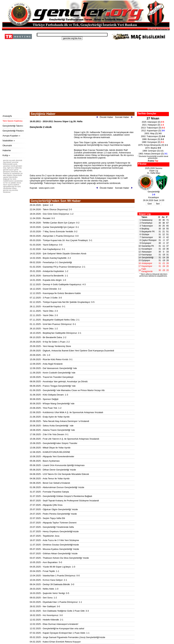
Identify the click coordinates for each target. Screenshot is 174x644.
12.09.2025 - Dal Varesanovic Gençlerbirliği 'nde (53, 368)
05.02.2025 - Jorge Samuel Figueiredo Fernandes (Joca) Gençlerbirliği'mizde (67, 637)
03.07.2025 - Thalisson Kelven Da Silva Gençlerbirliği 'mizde (59, 558)
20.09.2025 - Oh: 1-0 (40, 355)
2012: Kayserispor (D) (153, 131)
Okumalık (7, 145)
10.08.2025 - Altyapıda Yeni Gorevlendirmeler (52, 456)
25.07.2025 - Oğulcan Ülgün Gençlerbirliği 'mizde (54, 509)
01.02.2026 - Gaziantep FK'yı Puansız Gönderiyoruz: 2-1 (58, 267)
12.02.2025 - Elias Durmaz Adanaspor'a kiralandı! (54, 624)
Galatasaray (147, 220)
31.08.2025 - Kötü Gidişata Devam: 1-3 (49, 395)
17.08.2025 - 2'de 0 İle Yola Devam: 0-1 (49, 434)
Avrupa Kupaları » (11, 136)
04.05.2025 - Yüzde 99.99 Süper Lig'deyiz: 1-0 (53, 567)
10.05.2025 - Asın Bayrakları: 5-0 (46, 562)
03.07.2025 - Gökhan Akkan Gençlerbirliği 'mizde (54, 553)
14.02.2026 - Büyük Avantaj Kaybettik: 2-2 (50, 258)
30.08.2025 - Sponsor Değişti (44, 399)
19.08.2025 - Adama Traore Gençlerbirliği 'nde (52, 430)
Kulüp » (6, 155)
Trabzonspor (147, 226)
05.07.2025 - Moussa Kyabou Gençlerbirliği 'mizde (54, 549)
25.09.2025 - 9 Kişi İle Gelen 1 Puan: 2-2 (50, 342)
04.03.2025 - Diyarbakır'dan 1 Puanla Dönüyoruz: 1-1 (56, 602)
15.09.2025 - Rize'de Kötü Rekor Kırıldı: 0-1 (51, 359)
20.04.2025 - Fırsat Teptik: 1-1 (44, 571)
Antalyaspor (147, 263)
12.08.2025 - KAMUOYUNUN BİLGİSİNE (50, 452)
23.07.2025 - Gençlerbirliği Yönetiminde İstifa (52, 527)
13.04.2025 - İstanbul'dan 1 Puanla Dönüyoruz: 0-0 (55, 576)
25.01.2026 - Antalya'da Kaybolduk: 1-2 (49, 271)
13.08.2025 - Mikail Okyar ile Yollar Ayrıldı (50, 448)
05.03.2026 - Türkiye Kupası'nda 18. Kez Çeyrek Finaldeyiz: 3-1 (61, 240)
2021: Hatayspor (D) (153, 125)
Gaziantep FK (148, 246)
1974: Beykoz (153, 148)
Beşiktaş (145, 229)
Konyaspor (146, 243)
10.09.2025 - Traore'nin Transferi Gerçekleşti (52, 377)
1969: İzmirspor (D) (153, 151)
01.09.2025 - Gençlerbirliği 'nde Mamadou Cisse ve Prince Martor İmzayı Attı (67, 390)
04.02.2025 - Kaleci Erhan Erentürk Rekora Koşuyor (55, 642)
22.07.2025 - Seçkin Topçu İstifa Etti (47, 518)
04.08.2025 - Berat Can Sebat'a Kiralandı (50, 483)
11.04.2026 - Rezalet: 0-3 (42, 218)
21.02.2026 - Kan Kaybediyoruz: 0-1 (47, 249)
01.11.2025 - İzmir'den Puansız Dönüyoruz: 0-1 (53, 324)
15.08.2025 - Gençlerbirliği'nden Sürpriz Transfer (54, 443)
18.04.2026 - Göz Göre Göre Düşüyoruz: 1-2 (52, 214)
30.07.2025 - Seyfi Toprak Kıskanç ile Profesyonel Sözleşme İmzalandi (64, 501)
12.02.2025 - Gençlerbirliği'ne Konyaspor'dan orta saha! (57, 628)
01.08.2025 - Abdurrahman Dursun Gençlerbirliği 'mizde (57, 487)
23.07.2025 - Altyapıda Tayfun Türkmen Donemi (53, 523)
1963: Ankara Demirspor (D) (153, 154)
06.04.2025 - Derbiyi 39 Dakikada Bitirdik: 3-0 (52, 584)
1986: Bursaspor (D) (153, 139)
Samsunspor (147, 237)
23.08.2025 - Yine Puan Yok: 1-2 (46, 408)
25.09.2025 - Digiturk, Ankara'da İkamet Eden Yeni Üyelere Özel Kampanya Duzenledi (72, 351)
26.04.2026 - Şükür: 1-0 (41, 205)
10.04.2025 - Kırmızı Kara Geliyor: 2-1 (48, 580)
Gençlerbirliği (147, 258)
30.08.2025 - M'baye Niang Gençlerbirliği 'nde (52, 404)
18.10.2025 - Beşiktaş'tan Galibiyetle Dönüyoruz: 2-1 (55, 333)
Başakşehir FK (148, 232)
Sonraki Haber (124, 117)
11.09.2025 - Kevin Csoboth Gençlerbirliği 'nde (53, 373)
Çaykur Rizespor (149, 240)
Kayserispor (147, 266)
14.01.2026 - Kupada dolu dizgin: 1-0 (48, 280)
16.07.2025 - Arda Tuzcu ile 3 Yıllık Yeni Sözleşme (54, 540)
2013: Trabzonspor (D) (153, 128)
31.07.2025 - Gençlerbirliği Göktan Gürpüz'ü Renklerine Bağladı (61, 496)
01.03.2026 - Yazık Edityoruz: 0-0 (46, 245)
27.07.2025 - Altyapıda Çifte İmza (46, 505)
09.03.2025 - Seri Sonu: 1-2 (43, 598)
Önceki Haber (105, 117)
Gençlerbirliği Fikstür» (13, 131)
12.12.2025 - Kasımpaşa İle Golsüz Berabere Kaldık (55, 293)
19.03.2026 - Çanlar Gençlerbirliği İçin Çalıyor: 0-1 (54, 227)
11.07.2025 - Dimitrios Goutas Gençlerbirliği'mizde (54, 545)
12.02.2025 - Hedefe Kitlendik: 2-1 (46, 620)
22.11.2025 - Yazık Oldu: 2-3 (44, 311)
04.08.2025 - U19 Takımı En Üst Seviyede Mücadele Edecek (59, 474)
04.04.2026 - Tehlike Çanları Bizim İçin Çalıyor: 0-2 (55, 223)
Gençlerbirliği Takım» (13, 126)
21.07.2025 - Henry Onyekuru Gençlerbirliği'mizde (54, 531)
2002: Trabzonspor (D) (153, 136)
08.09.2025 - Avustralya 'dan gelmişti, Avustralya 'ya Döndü (59, 381)
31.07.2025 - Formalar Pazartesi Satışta (49, 492)
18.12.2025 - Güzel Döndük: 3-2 (45, 289)
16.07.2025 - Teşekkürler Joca (45, 536)
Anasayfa (7, 116)
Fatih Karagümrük (147, 270)
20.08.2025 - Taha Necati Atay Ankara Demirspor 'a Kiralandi (59, 421)
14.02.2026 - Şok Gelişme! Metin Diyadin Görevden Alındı (58, 254)
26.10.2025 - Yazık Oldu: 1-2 (44, 329)
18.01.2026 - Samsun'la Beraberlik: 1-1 (49, 276)
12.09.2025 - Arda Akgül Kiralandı (46, 364)
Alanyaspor (147, 252)
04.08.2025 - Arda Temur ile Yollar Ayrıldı (50, 479)
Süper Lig (145, 214)
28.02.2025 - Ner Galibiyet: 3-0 (45, 606)
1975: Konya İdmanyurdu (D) (153, 145)
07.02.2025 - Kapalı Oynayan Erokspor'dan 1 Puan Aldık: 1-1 (60, 633)
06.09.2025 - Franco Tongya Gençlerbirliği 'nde (53, 386)
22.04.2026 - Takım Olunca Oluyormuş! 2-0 (51, 209)
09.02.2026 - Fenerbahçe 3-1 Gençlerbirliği (51, 262)
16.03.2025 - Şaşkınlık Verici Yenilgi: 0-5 (49, 593)
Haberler (7, 150)
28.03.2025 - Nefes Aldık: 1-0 (44, 589)
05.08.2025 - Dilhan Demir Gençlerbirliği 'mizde (53, 470)
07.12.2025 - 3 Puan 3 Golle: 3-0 (46, 298)
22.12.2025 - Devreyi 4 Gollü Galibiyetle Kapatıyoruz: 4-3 (58, 284)
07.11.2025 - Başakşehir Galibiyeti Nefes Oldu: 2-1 (55, 320)
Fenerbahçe (147, 223)
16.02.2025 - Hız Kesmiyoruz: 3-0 (46, 615)
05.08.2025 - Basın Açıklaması (45, 461)
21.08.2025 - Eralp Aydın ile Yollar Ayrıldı (50, 417)
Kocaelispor (147, 249)
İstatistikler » (9, 141)
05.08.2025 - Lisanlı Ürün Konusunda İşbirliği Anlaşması (57, 465)
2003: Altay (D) (153, 134)
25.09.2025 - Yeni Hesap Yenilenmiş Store (50, 346)
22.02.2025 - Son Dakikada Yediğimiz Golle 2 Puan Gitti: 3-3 (59, 611)
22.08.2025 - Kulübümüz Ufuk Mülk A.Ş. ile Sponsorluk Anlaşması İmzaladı (66, 412)
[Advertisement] (85, 87)
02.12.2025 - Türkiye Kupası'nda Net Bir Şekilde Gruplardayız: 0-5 (62, 302)
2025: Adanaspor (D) (153, 122)
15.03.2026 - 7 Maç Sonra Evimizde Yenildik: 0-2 (54, 231)
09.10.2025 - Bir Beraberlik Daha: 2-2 (48, 337)
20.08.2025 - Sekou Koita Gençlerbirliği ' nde (52, 426)
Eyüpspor (146, 260)
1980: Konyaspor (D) (153, 142)
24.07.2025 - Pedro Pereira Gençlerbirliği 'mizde (53, 514)
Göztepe (145, 234)
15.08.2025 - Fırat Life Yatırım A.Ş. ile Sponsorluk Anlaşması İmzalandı (64, 439)
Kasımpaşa (147, 255)
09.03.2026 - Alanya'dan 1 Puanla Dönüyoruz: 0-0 (54, 236)
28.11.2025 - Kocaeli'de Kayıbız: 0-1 (47, 306)
